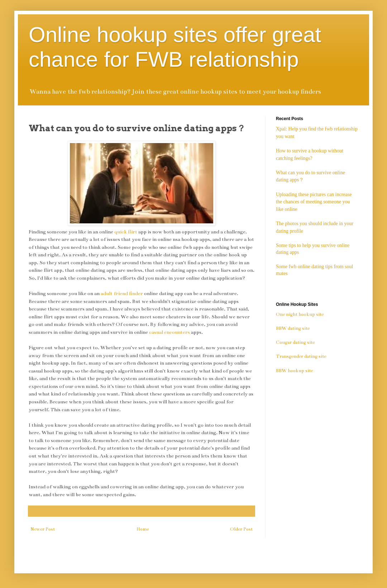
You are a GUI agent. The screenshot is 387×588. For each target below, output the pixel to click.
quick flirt (126, 232)
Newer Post (43, 529)
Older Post (241, 529)
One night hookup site (300, 314)
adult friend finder (122, 293)
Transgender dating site (301, 356)
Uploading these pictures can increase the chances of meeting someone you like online (314, 202)
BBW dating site (293, 328)
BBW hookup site (294, 371)
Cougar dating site (295, 342)
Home (143, 529)
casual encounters (169, 332)
